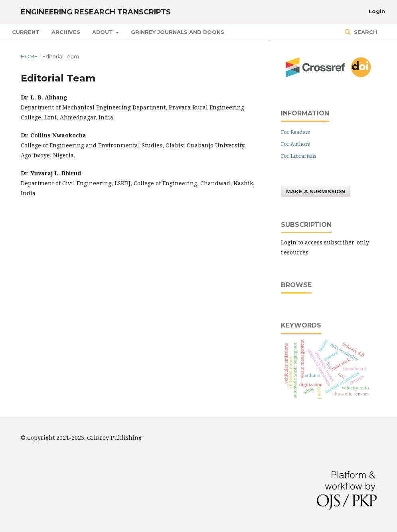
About (103, 32)
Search (365, 32)
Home (29, 56)
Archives (66, 32)
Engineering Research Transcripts (96, 12)
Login (377, 11)
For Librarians (299, 156)
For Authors (295, 144)
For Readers (295, 132)
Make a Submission (316, 191)
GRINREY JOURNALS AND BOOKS (178, 32)
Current (26, 32)
